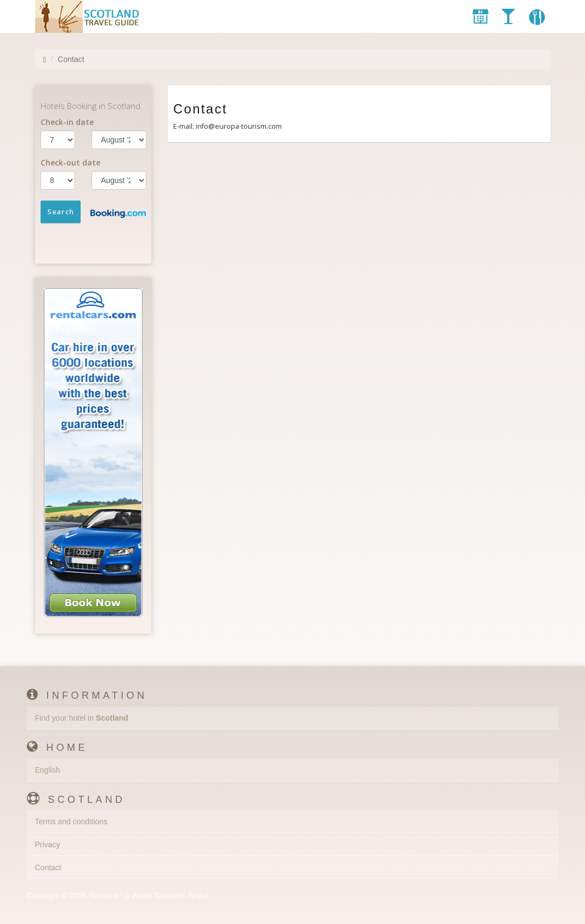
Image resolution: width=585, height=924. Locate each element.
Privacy (48, 845)
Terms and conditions (71, 822)
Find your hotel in (82, 718)
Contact (48, 868)
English (48, 770)
